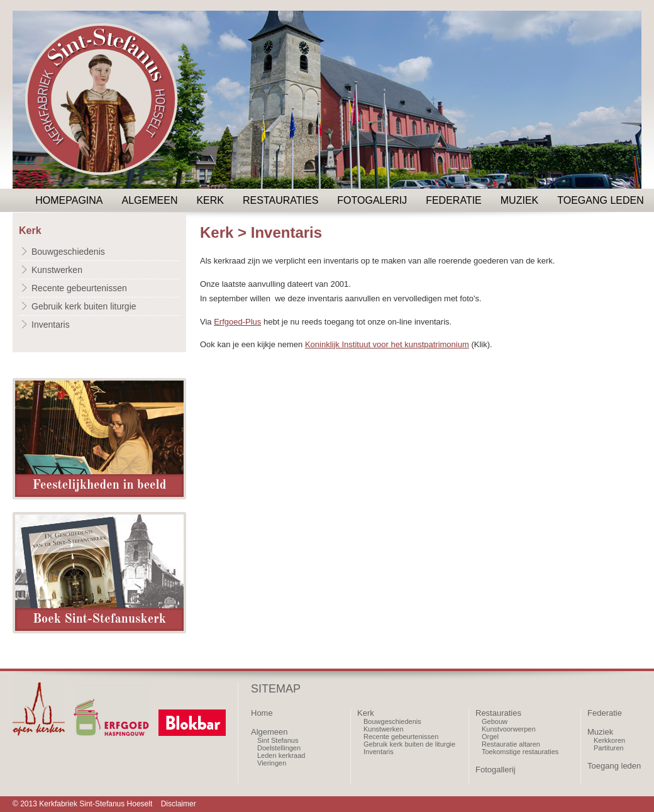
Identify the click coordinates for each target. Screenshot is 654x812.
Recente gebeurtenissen (79, 288)
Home (262, 713)
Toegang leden (601, 200)
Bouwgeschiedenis (68, 252)
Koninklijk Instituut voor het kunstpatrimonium (387, 344)
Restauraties (280, 200)
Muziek (519, 200)
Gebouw (495, 721)
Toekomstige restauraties (520, 752)
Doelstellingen (279, 748)
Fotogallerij (496, 770)
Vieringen (272, 763)
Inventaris (51, 325)
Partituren (609, 748)
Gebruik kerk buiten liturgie (84, 306)
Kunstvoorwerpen (509, 729)
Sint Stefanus (278, 740)
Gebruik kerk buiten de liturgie (409, 744)
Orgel (490, 737)
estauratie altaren (513, 744)
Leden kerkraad (281, 755)
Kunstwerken (57, 270)
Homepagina (69, 200)
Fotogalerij (372, 200)
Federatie (454, 200)
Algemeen (150, 200)
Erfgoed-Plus (237, 322)
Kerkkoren (609, 740)
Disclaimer (179, 804)
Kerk (210, 200)
